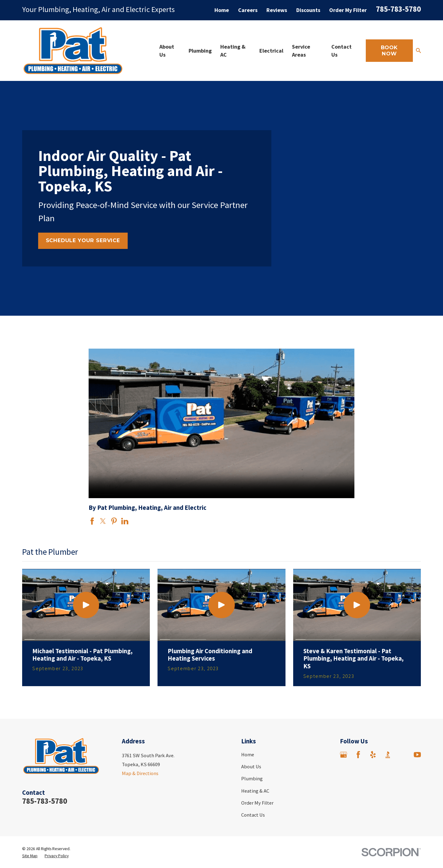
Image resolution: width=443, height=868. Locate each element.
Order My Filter (348, 10)
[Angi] (403, 755)
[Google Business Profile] (343, 755)
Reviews (277, 10)
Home (222, 10)
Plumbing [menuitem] (200, 51)
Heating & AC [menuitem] (233, 50)
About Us (251, 766)
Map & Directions (140, 773)
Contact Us (253, 815)
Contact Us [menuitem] (341, 50)
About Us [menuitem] (167, 50)
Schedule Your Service (83, 240)
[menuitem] (30, 856)
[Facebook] (358, 755)
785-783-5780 (398, 9)
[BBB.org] (388, 755)
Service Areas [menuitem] (301, 50)
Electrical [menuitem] (271, 51)
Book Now (389, 50)
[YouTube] (417, 755)
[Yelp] (373, 755)
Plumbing (252, 778)
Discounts (308, 10)
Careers (248, 10)
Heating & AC (255, 791)
